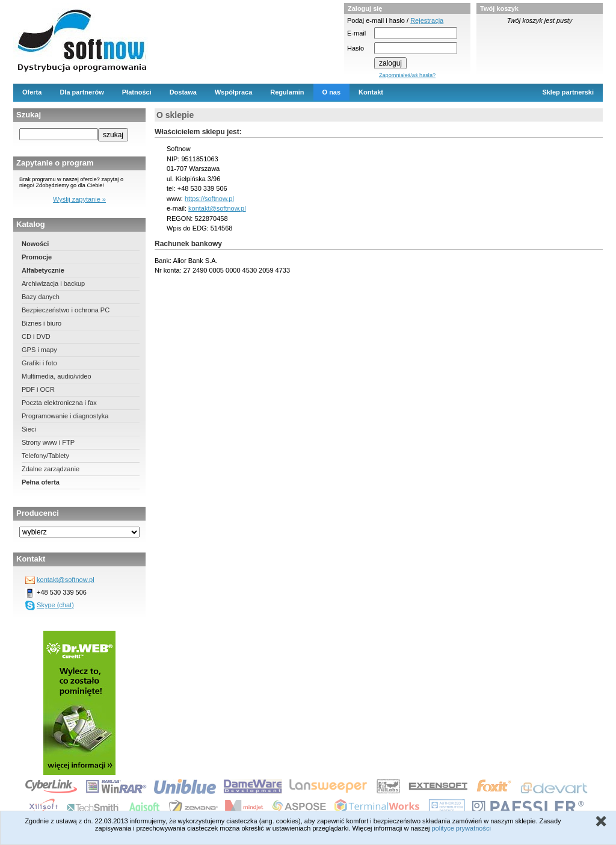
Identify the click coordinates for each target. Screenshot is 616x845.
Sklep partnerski (568, 92)
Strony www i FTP (48, 442)
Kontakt (371, 92)
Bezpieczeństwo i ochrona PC (66, 310)
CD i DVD (36, 336)
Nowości (35, 244)
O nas (332, 92)
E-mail (356, 33)
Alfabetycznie (43, 270)
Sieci (29, 429)
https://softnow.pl (209, 199)
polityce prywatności (461, 828)
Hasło (356, 48)
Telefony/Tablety (45, 456)
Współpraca (233, 92)
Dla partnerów (82, 92)
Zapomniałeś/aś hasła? (407, 75)
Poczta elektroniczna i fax (59, 403)
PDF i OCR (38, 389)
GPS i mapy (39, 350)
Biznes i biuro (42, 323)
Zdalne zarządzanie (51, 469)
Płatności (137, 92)
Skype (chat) (55, 605)
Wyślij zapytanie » (79, 199)
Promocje (37, 257)
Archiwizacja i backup (53, 283)
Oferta (32, 92)
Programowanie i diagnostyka (65, 416)
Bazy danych (41, 297)
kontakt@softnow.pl (66, 580)
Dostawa (183, 92)
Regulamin (287, 92)
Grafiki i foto (39, 363)
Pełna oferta (41, 482)
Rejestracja (427, 20)
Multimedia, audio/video (57, 376)
